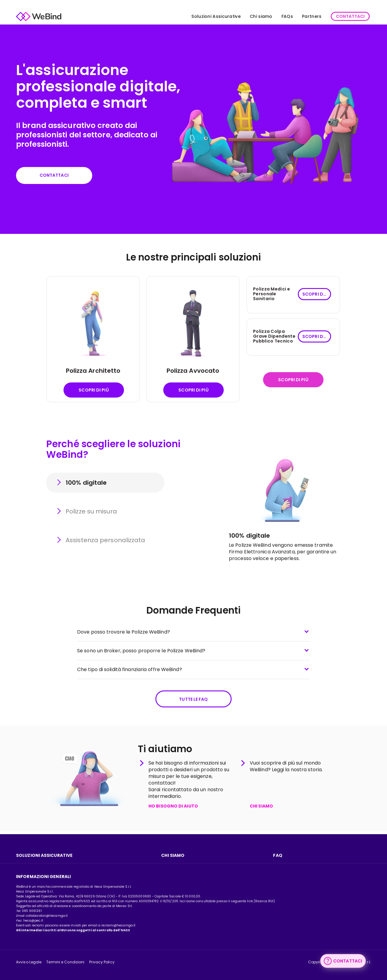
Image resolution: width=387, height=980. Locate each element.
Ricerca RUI (264, 901)
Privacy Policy (102, 962)
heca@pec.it (33, 921)
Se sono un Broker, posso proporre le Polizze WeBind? (141, 652)
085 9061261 (32, 911)
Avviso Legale (29, 962)
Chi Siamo (173, 855)
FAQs (283, 16)
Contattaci (57, 176)
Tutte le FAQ (193, 701)
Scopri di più (94, 391)
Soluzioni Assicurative (212, 16)
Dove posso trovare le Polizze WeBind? (124, 633)
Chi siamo (257, 16)
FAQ (278, 855)
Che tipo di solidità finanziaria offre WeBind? (130, 671)
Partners (307, 16)
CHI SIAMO (261, 809)
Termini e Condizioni (65, 962)
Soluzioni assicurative (44, 855)
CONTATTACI (346, 16)
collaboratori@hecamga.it (47, 916)
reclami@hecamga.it (118, 925)
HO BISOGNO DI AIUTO (173, 809)
